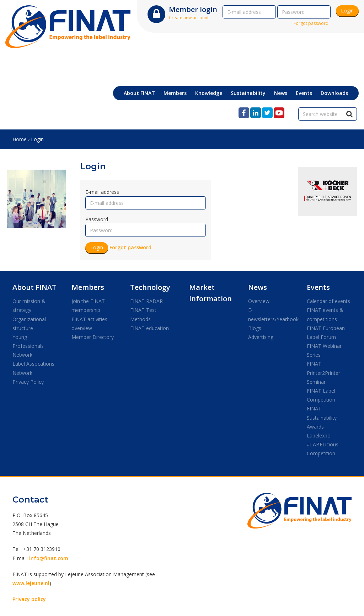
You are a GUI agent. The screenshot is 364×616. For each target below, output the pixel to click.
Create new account (189, 18)
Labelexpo (319, 436)
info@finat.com (49, 558)
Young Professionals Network (28, 346)
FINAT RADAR (146, 301)
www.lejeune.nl (31, 583)
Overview (259, 301)
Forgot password (311, 23)
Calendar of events (328, 301)
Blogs (255, 328)
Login (347, 10)
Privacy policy (29, 599)
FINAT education (149, 328)
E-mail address (102, 192)
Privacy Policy (28, 382)
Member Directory (93, 337)
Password (97, 219)
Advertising (261, 337)
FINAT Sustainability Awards (322, 417)
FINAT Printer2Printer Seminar (323, 373)
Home (20, 139)
